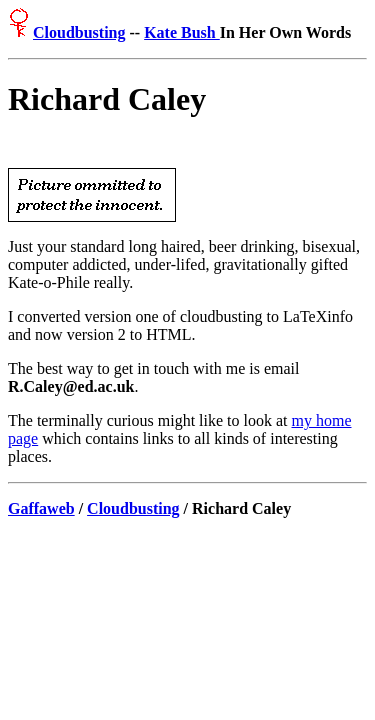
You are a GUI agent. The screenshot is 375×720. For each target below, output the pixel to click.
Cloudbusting (79, 32)
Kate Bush (182, 32)
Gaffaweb (41, 511)
